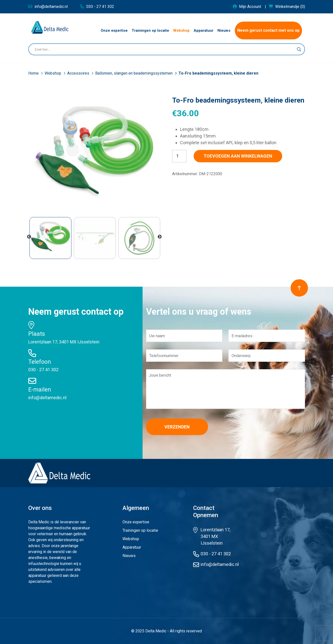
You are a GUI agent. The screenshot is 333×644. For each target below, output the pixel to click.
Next (160, 237)
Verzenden (177, 427)
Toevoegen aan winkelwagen (238, 156)
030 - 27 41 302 (43, 370)
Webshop (53, 73)
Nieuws (129, 556)
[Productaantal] (179, 156)
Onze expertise (136, 522)
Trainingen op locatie (140, 530)
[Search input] (164, 49)
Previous (29, 237)
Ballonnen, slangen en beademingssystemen (134, 73)
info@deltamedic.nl (47, 398)
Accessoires (79, 73)
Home (34, 73)
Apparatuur (132, 547)
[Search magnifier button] (299, 49)
